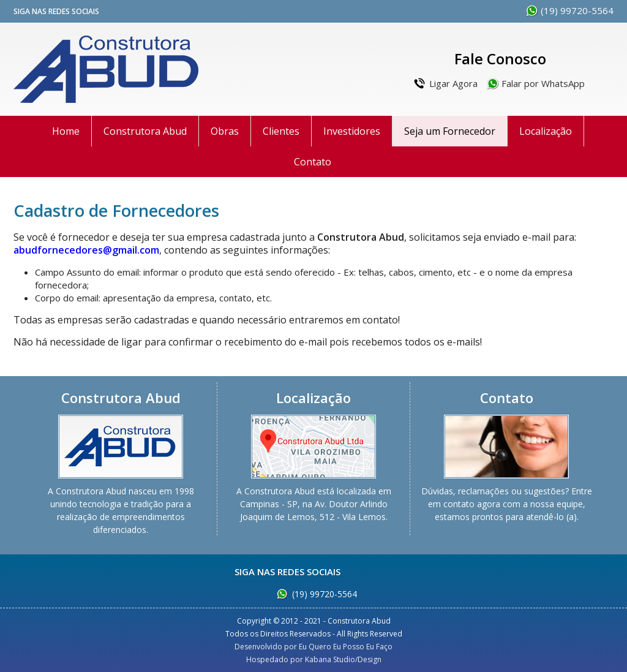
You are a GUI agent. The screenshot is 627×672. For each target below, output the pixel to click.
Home (66, 131)
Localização (546, 131)
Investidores (352, 131)
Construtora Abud (106, 69)
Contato (313, 162)
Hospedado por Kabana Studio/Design (314, 659)
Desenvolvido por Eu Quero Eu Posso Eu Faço (313, 647)
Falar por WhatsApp (543, 83)
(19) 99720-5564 (577, 10)
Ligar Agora (453, 83)
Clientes (281, 131)
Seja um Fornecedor (450, 131)
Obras (225, 131)
